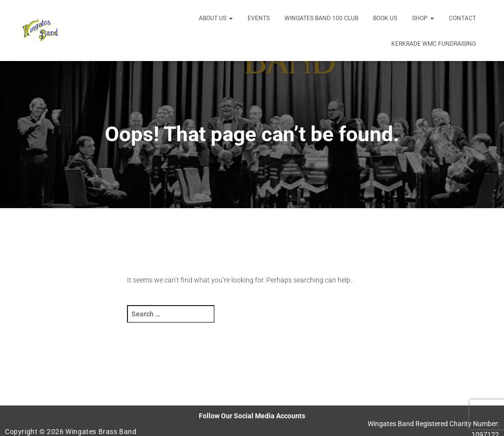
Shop (423, 18)
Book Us (385, 18)
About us (216, 18)
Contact (462, 18)
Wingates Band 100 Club (321, 18)
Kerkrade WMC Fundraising (434, 44)
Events (259, 18)
